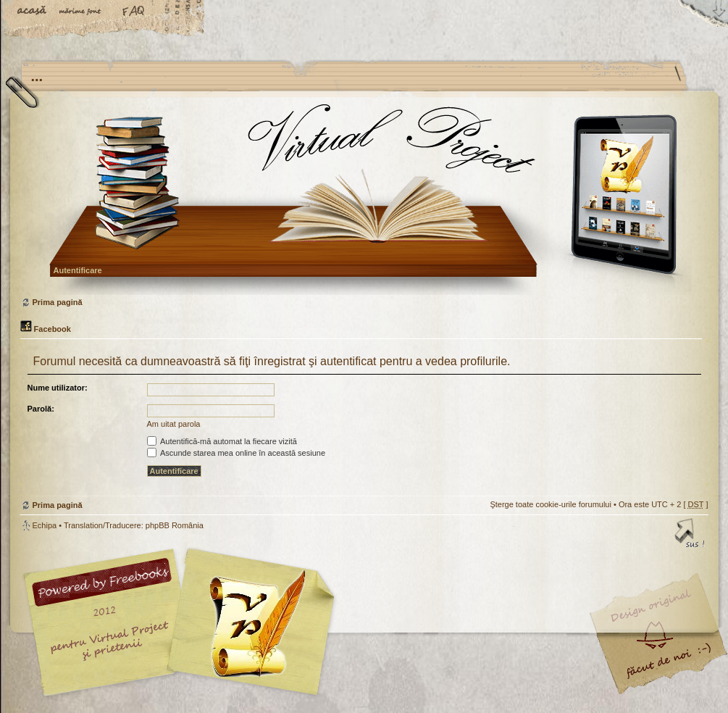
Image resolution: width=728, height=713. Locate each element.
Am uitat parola (174, 424)
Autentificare (78, 270)
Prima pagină (363, 199)
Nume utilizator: (58, 388)
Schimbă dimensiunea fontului (83, 12)
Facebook (46, 329)
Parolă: (41, 409)
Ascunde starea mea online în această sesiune (237, 453)
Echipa (45, 525)
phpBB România (175, 525)
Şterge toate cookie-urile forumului (551, 504)
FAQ (134, 12)
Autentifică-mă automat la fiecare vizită (222, 441)
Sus (690, 535)
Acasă (33, 12)
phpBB (183, 622)
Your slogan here (248, 624)
